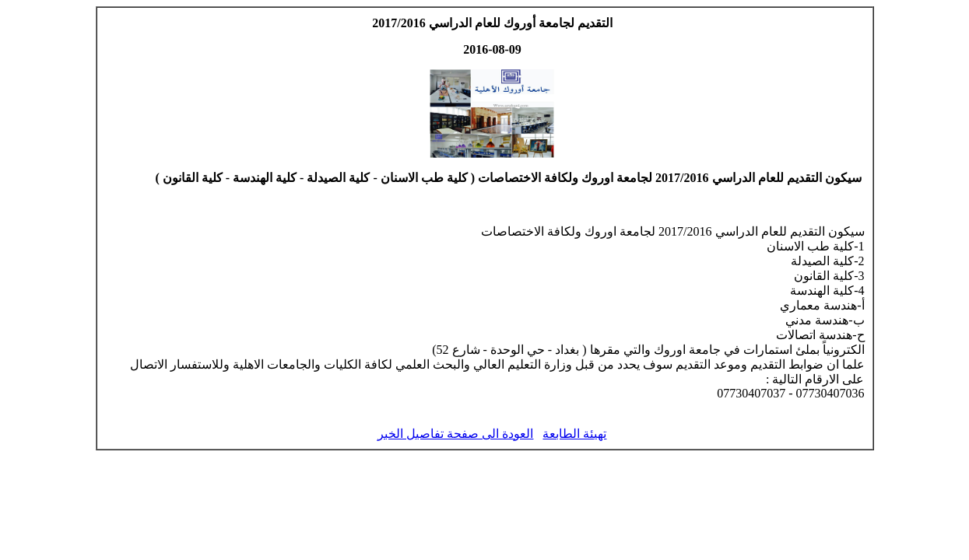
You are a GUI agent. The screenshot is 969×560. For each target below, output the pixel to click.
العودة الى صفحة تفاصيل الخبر (455, 434)
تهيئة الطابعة (574, 434)
